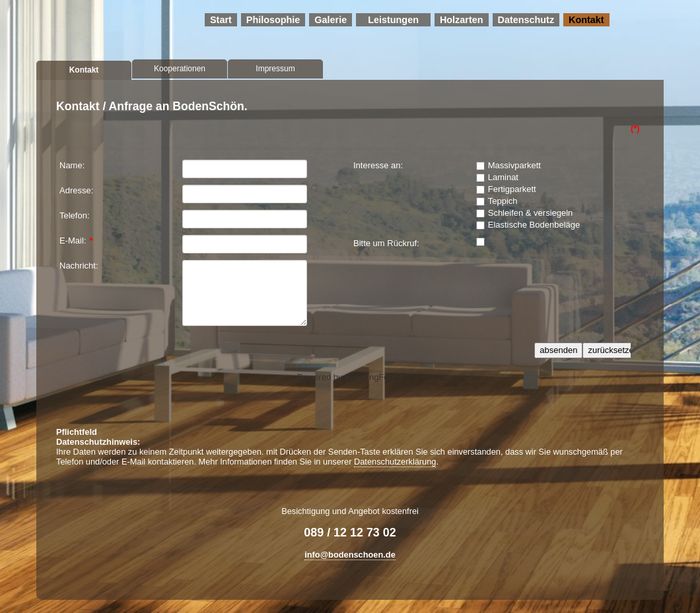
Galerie (331, 20)
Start (221, 20)
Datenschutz (526, 20)
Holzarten (462, 20)
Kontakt (586, 20)
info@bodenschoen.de (350, 555)
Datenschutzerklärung (395, 462)
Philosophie (273, 20)
